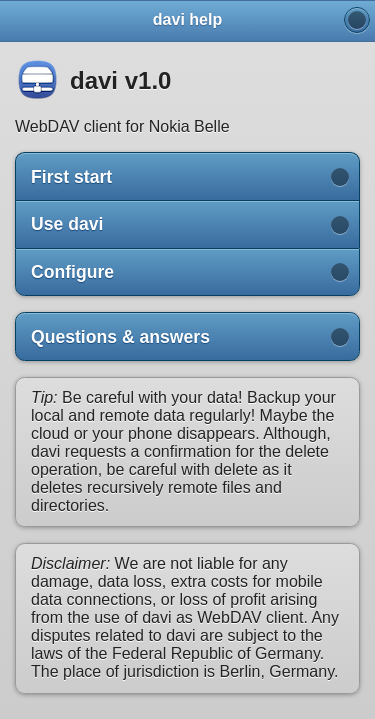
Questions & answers (120, 337)
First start (71, 177)
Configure (72, 272)
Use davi (67, 224)
